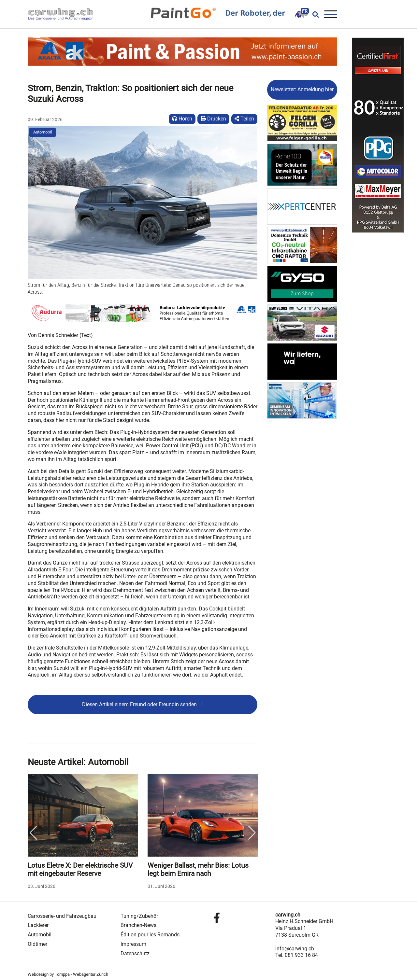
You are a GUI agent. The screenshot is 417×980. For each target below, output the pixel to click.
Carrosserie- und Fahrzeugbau (62, 916)
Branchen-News (138, 925)
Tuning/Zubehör (139, 916)
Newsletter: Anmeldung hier (302, 89)
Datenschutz (135, 953)
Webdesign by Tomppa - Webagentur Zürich (68, 974)
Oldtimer (37, 944)
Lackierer (38, 925)
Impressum (133, 944)
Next (252, 833)
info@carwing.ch (295, 949)
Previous (33, 833)
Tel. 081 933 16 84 (297, 955)
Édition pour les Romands (150, 935)
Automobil (43, 132)
